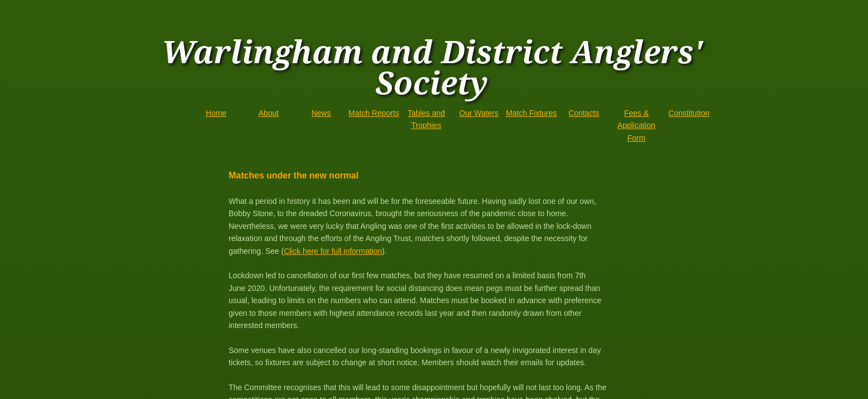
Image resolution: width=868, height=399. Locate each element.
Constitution (689, 113)
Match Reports (374, 113)
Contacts (584, 113)
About (269, 113)
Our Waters (479, 113)
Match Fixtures (531, 113)
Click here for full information (333, 251)
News (321, 113)
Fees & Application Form (636, 126)
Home (216, 113)
